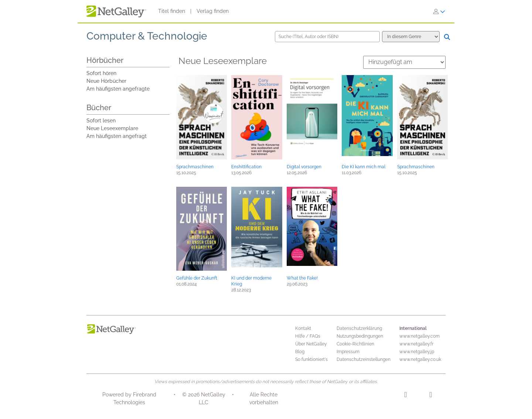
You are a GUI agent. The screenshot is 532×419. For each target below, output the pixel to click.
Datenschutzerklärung (359, 328)
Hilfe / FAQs (308, 336)
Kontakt (303, 328)
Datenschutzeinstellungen (364, 359)
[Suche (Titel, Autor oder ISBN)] (327, 37)
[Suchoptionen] (411, 37)
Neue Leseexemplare (112, 128)
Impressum (348, 352)
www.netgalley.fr (416, 344)
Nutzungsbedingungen (360, 336)
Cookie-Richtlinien (355, 344)
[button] (202, 117)
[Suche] (447, 37)
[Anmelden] (439, 11)
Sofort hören (101, 73)
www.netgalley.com (420, 336)
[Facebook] (431, 396)
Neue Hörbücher (106, 81)
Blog (300, 352)
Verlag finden (213, 11)
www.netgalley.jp (417, 352)
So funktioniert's (311, 359)
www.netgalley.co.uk (420, 359)
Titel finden (172, 11)
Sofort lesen (101, 121)
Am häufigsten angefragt (117, 136)
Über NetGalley (311, 344)
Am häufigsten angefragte (118, 89)
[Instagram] (405, 396)
